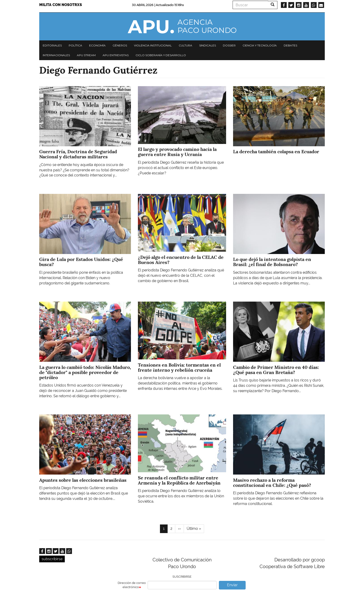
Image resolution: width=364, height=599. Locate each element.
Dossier (229, 45)
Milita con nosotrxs (61, 5)
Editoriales (52, 45)
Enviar (232, 585)
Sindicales (208, 45)
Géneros (120, 45)
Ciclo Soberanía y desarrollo (161, 55)
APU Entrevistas (116, 55)
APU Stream (86, 55)
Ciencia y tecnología (260, 45)
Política (75, 45)
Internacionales (56, 55)
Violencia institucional (153, 45)
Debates (290, 45)
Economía (97, 45)
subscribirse (52, 559)
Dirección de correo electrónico (132, 585)
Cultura (185, 45)
